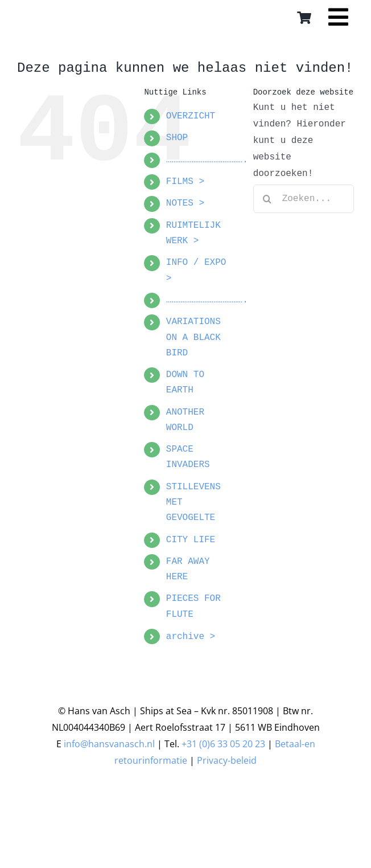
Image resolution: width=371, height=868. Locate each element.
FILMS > (185, 182)
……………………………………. (207, 160)
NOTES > (185, 203)
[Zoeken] (267, 199)
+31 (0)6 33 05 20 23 (223, 744)
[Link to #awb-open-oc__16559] (338, 21)
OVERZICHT (191, 116)
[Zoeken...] (304, 199)
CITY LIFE (191, 540)
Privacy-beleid (227, 760)
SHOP (177, 138)
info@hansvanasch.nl (109, 744)
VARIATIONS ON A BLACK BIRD (193, 337)
